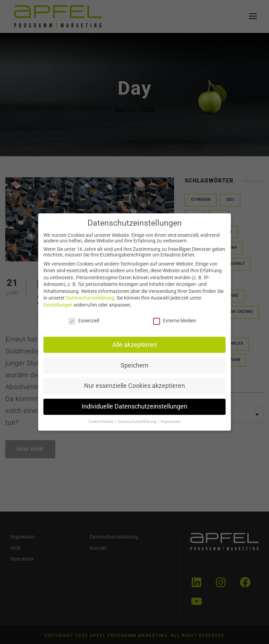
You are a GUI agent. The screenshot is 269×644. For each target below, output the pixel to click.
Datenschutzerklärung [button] (137, 420)
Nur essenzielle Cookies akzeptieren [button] (134, 384)
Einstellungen (60, 305)
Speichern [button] (134, 364)
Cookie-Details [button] (102, 420)
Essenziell (85, 321)
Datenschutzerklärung (91, 299)
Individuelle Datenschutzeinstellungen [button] (135, 405)
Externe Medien (174, 321)
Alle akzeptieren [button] (135, 344)
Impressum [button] (170, 420)
